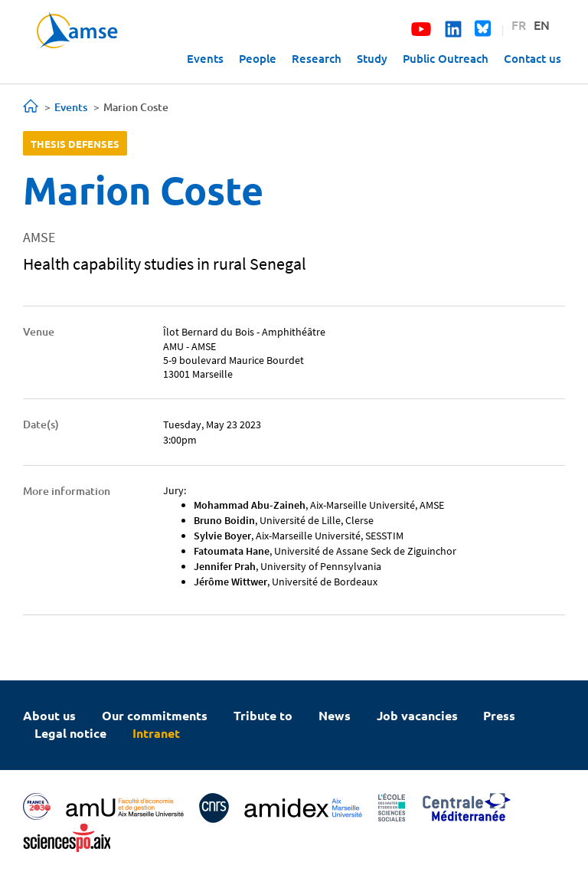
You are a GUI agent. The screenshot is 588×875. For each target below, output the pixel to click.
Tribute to (263, 715)
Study (372, 58)
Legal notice (70, 733)
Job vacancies (417, 715)
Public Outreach (446, 58)
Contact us (532, 58)
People (258, 58)
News (335, 715)
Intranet (156, 733)
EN (542, 25)
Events (205, 58)
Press (499, 715)
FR (519, 25)
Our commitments (155, 715)
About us (49, 715)
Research (317, 58)
